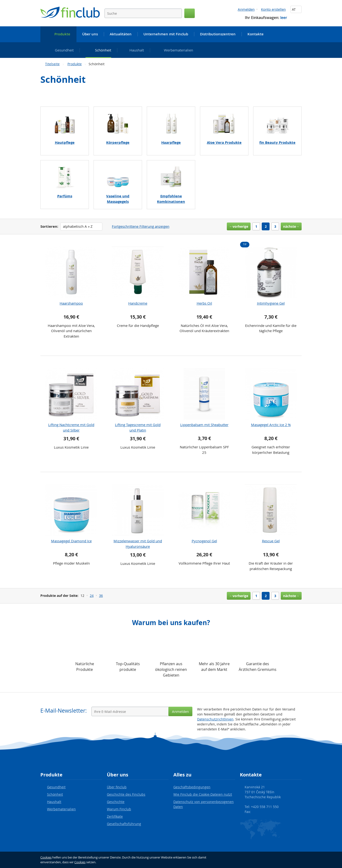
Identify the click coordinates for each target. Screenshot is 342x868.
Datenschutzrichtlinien (215, 719)
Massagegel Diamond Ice (71, 541)
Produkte (75, 64)
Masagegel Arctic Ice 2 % (271, 425)
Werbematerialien (61, 809)
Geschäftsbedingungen (192, 787)
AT (296, 9)
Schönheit (55, 794)
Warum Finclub (119, 809)
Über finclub (117, 787)
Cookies (46, 857)
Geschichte (116, 802)
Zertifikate (115, 816)
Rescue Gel (271, 541)
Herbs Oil (204, 303)
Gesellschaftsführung (124, 824)
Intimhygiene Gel (271, 303)
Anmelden (246, 9)
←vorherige (239, 226)
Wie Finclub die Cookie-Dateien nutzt (203, 794)
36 (101, 596)
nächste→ (291, 226)
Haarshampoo (71, 303)
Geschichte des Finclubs (126, 794)
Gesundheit (56, 787)
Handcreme (138, 303)
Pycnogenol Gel (204, 541)
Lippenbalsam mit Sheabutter (204, 425)
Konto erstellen (273, 9)
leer (284, 18)
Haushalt (54, 802)
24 (92, 596)
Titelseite (52, 64)
